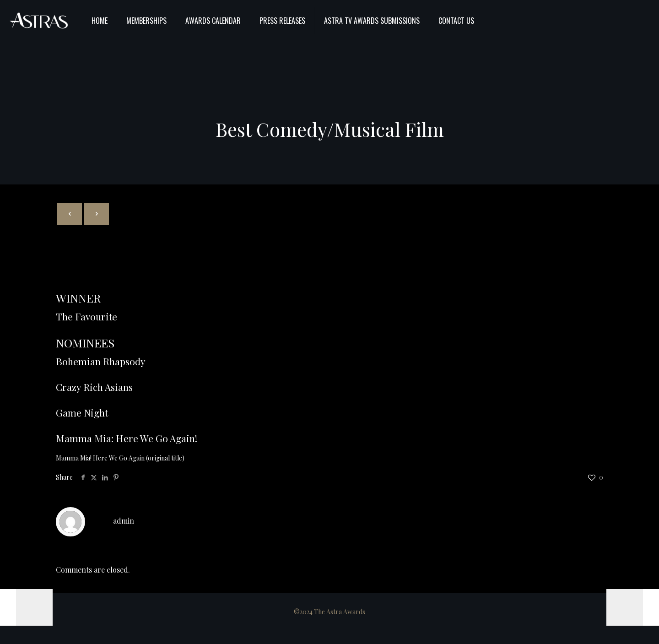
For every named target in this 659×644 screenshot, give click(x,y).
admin (124, 521)
